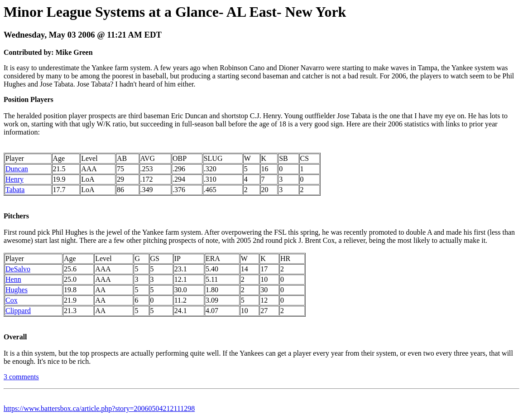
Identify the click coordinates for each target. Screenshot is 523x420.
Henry (14, 179)
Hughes (17, 290)
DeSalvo (18, 269)
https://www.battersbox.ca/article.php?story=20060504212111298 (99, 408)
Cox (12, 300)
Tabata (15, 190)
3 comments (21, 377)
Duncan (17, 169)
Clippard (18, 311)
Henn (13, 279)
